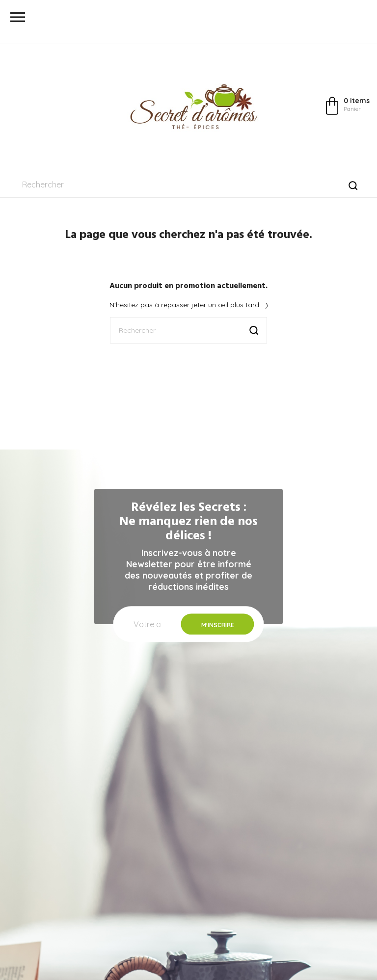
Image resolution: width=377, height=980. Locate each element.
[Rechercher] (188, 185)
